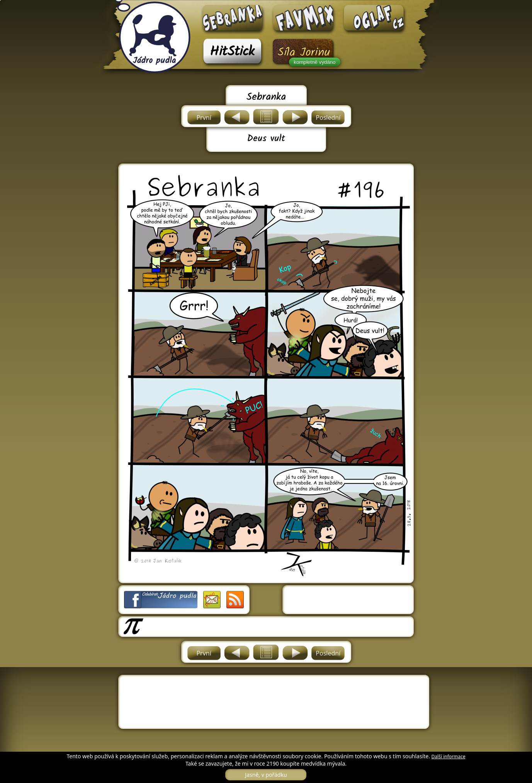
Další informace (449, 757)
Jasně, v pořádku (266, 775)
